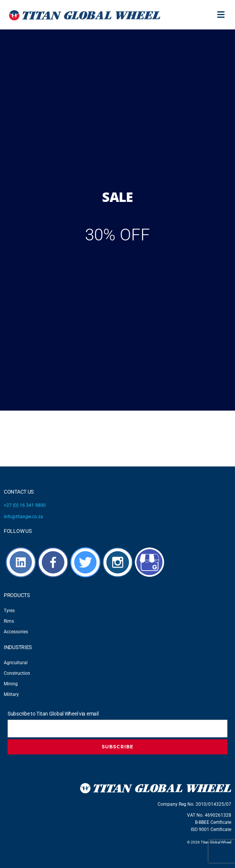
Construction (17, 673)
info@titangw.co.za (23, 517)
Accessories (16, 632)
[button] (221, 15)
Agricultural (16, 663)
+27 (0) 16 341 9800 (25, 505)
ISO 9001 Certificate (211, 830)
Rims (9, 621)
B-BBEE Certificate (213, 822)
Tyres (9, 611)
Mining (11, 684)
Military (11, 694)
